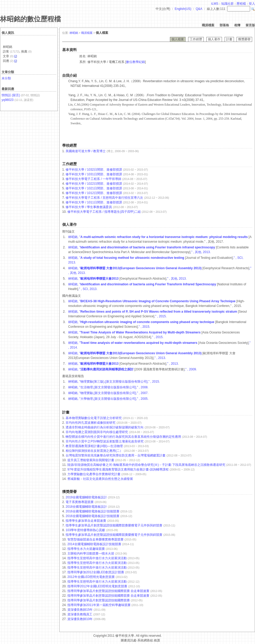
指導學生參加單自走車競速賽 (86, 521)
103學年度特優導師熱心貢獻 (86, 530)
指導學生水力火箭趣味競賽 (87, 549)
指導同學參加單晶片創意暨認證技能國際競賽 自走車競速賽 (109, 591)
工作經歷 (196, 39)
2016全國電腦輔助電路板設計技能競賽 (93, 511)
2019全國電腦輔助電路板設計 (87, 497)
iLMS (215, 4)
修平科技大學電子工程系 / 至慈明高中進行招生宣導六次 (104, 198)
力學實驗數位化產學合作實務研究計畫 (94, 474)
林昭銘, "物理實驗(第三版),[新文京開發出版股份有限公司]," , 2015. (114, 382)
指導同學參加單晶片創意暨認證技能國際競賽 (99, 600)
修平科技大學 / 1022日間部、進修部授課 (94, 184)
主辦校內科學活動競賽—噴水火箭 (91, 553)
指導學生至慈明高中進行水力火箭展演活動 (97, 558)
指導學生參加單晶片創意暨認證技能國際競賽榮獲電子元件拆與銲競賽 (114, 525)
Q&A (199, 9)
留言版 (250, 25)
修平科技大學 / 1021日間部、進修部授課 (94, 188)
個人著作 (214, 39)
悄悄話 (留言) (11, 95)
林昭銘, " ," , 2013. (123, 364)
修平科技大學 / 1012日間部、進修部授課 (94, 193)
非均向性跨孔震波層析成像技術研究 (91, 423)
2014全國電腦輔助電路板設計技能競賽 (95, 544)
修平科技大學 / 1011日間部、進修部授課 (94, 202)
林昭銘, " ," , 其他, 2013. (127, 279)
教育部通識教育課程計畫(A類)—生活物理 (95, 446)
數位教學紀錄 (136, 62)
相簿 (237, 25)
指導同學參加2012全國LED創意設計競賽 (96, 572)
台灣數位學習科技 (107, 640)
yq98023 (8, 100)
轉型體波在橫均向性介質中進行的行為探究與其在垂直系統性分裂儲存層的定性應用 (124, 437)
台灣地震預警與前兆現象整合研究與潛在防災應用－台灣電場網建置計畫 (116, 455)
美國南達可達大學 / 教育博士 (86, 151)
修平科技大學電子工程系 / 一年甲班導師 (93, 179)
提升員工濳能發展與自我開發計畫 (91, 460)
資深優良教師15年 (81, 610)
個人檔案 (178, 39)
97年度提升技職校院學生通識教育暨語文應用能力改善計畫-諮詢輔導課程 (119, 469)
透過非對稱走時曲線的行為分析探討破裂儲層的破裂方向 (105, 427)
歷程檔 (241, 4)
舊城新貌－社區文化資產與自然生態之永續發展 (100, 479)
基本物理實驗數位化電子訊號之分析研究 (94, 418)
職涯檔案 (208, 25)
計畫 (229, 39)
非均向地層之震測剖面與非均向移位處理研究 (97, 432)
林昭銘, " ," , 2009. (133, 369)
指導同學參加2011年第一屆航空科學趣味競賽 (99, 605)
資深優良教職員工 (80, 614)
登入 (252, 4)
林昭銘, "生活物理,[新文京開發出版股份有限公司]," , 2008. (108, 387)
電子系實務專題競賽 (80, 502)
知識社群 (227, 4)
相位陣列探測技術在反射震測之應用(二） (95, 451)
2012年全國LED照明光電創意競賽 (91, 577)
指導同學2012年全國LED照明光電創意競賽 (98, 586)
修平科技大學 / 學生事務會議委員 (89, 207)
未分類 (6, 78)
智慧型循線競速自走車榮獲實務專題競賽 (96, 539)
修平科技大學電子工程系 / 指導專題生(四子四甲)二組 (104, 212)
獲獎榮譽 (244, 39)
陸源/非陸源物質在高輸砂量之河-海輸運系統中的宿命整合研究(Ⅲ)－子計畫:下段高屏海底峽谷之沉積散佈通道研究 (147, 465)
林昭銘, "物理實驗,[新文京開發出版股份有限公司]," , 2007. (108, 393)
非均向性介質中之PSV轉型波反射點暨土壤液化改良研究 (105, 441)
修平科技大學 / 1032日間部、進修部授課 (94, 170)
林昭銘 (74, 33)
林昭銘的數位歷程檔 (30, 19)
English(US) (183, 9)
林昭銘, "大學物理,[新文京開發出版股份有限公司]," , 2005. (108, 399)
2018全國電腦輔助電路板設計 (87, 507)
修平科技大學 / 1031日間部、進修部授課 (94, 174)
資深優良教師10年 (81, 619)
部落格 (224, 25)
